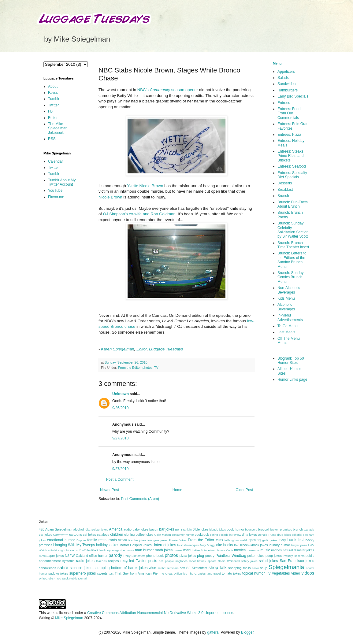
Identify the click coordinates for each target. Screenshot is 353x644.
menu (188, 550)
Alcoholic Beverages (286, 307)
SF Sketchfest (197, 568)
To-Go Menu (288, 326)
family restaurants (102, 540)
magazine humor (123, 550)
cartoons (75, 535)
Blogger (247, 632)
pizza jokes (188, 556)
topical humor (253, 573)
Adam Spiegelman (59, 529)
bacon (154, 529)
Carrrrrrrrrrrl (61, 535)
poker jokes (256, 556)
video (296, 573)
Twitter (53, 105)
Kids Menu (286, 298)
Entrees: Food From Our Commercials (289, 113)
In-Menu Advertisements (290, 317)
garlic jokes (270, 540)
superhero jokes (83, 573)
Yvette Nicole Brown (145, 186)
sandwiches (47, 568)
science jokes (81, 568)
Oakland (82, 556)
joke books (224, 545)
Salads (283, 78)
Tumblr (54, 99)
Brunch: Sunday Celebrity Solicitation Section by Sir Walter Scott (293, 230)
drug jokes (284, 535)
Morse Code (225, 550)
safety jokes (249, 561)
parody (115, 555)
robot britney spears (203, 561)
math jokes (164, 550)
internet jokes (165, 545)
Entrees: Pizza (289, 135)
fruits (219, 540)
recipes (114, 561)
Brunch (283, 196)
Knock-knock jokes (254, 545)
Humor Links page (292, 379)
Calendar (56, 161)
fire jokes (140, 540)
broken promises (281, 529)
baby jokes (140, 529)
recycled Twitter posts (139, 561)
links (95, 550)
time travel (214, 574)
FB (50, 111)
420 (42, 529)
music (265, 550)
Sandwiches (287, 84)
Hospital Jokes (141, 545)
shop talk (218, 568)
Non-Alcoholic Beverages (289, 290)
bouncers (251, 529)
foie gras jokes (157, 540)
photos (147, 368)
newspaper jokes (51, 556)
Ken (237, 545)
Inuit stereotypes (188, 545)
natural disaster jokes (298, 550)
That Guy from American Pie (136, 573)
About (53, 87)
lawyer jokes (299, 545)
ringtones (181, 561)
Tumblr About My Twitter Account (62, 182)
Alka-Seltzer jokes (97, 529)
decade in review (230, 535)
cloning (129, 535)
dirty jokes (249, 535)
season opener (185, 90)
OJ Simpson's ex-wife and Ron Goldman (139, 214)
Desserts (285, 183)
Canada (309, 529)
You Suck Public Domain (72, 578)
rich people (166, 561)
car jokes (45, 535)
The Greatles (197, 574)
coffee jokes (145, 535)
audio (128, 529)
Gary (282, 540)
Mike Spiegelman (205, 550)
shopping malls (239, 568)
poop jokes (274, 556)
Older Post (244, 490)
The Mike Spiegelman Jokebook (58, 128)
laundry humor (279, 545)
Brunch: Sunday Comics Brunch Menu (290, 277)
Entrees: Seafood (292, 166)
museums (253, 550)
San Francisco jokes (297, 561)
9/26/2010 (120, 408)
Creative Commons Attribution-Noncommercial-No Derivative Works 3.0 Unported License (160, 613)
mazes (178, 550)
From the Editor (129, 368)
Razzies (102, 561)
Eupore (81, 540)
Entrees (284, 103)
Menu (277, 63)
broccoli (264, 529)
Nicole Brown (110, 197)
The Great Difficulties (173, 574)
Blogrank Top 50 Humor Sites (291, 361)
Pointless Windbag (231, 556)
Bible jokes (200, 529)
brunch (298, 529)
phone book (155, 556)
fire (130, 540)
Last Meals (286, 332)
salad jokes (268, 561)
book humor (235, 529)
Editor (142, 349)
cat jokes (89, 535)
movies (240, 550)
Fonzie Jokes (178, 540)
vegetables (281, 573)
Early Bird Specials (293, 96)
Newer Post (110, 490)
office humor (98, 556)
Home (177, 490)
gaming (255, 540)
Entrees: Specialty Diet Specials (292, 175)
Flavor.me (56, 197)
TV (156, 368)
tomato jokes (231, 573)
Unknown (121, 394)
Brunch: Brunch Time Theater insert (293, 245)
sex (182, 568)
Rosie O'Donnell (229, 561)
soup (264, 568)
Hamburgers (288, 90)
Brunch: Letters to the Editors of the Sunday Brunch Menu (292, 260)
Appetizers (286, 72)
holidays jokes (108, 545)
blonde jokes (217, 529)
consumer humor (183, 535)
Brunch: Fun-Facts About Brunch (293, 204)
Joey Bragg (207, 545)
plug (201, 556)
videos (308, 573)
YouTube (55, 191)
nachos (276, 550)
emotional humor (61, 540)
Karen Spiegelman (118, 349)
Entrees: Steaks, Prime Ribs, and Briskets (291, 156)
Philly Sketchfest (134, 556)
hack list (295, 540)
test (111, 574)
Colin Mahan (163, 535)
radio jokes (85, 561)
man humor (144, 550)
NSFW (70, 556)
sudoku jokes (58, 573)
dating (214, 535)
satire (63, 568)
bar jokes (167, 529)
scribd (162, 568)
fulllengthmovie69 (236, 540)
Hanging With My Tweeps (74, 545)
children (117, 535)
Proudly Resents (294, 556)
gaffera (213, 632)
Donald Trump (267, 535)
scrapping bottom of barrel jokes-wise (125, 568)
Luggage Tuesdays (166, 349)
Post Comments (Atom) (140, 499)
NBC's (154, 90)
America (116, 529)
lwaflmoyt (105, 550)
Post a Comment (120, 479)
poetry (210, 556)
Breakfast (285, 190)
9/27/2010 (120, 438)
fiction (123, 540)
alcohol (78, 529)
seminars (173, 568)
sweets (102, 573)
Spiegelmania (286, 567)
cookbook (202, 535)
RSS (52, 139)
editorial (297, 535)
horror (125, 545)
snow (255, 568)
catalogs (103, 535)
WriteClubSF (47, 578)
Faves (53, 93)
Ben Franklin (184, 529)
